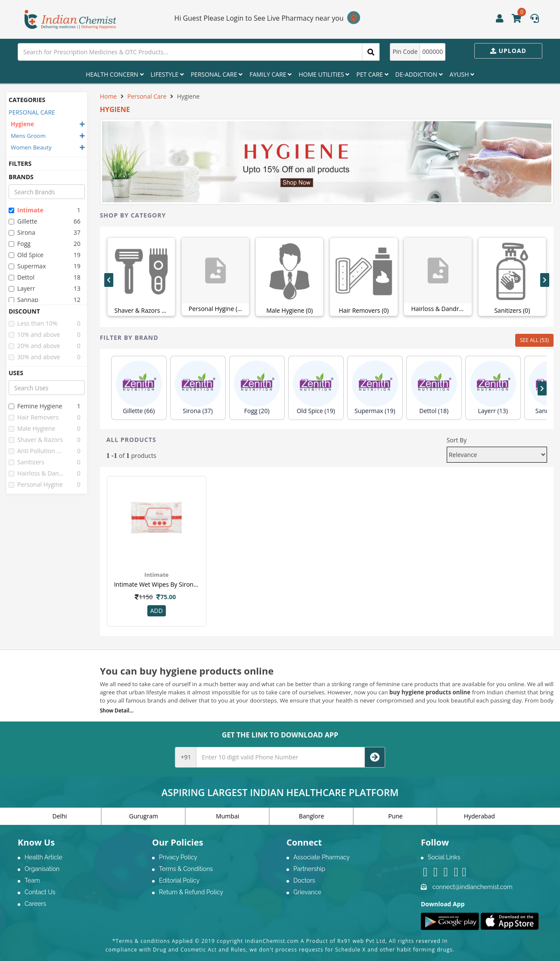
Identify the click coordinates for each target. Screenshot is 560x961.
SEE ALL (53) (534, 340)
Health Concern (115, 74)
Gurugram (144, 816)
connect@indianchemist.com (473, 887)
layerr (22, 288)
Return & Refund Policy (191, 892)
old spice (26, 255)
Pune (395, 816)
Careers (35, 904)
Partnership (309, 869)
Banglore (312, 816)
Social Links (444, 857)
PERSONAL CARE (32, 112)
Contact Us (40, 892)
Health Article (44, 857)
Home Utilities (324, 74)
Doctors (304, 880)
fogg (20, 244)
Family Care (271, 74)
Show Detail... (117, 711)
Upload (508, 51)
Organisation (42, 869)
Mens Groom (28, 136)
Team (32, 880)
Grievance (307, 892)
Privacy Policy (178, 857)
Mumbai (227, 816)
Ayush (462, 74)
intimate (26, 210)
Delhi (60, 816)
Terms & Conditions (186, 869)
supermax (27, 266)
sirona (22, 232)
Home (109, 96)
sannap (23, 300)
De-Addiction (419, 74)
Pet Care (372, 74)
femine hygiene (35, 406)
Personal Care (217, 74)
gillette (23, 221)
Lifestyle (167, 74)
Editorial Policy (179, 880)
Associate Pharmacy (322, 857)
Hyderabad (479, 816)
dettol (22, 277)
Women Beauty (31, 147)
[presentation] (109, 280)
